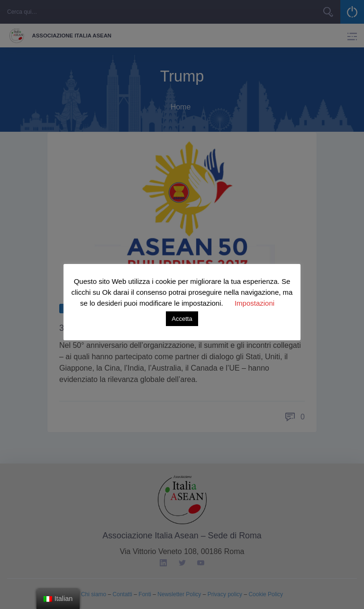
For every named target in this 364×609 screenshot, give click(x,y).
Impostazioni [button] (255, 303)
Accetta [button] (182, 319)
